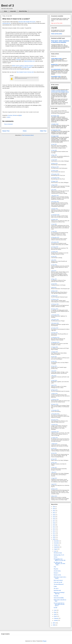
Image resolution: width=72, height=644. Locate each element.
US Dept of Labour (27, 67)
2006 (54, 625)
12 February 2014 (55, 400)
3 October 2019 (55, 124)
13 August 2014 (54, 352)
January (56, 620)
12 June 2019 (54, 150)
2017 (54, 521)
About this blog (23, 11)
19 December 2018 (55, 174)
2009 (54, 537)
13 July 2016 (54, 224)
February (56, 618)
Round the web (57, 590)
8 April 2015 (54, 287)
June (55, 610)
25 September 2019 (56, 130)
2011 (54, 533)
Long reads (13, 11)
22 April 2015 (54, 284)
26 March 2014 (54, 390)
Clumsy (56, 557)
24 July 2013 (54, 448)
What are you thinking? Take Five (59, 593)
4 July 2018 (54, 190)
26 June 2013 (54, 459)
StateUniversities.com (29, 61)
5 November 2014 (55, 323)
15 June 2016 (54, 231)
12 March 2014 (54, 394)
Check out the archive (57, 34)
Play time (56, 569)
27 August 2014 (54, 347)
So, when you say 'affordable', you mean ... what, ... (59, 564)
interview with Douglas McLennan (27, 22)
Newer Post (6, 131)
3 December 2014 (55, 320)
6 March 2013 (54, 496)
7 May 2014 (54, 376)
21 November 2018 (55, 178)
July (55, 551)
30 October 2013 (55, 420)
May (55, 612)
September (57, 547)
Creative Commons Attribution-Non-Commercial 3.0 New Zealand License (60, 91)
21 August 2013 (54, 438)
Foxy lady (56, 596)
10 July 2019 (54, 144)
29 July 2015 (54, 256)
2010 (54, 535)
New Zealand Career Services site (25, 72)
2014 (54, 527)
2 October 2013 (54, 425)
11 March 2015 (54, 296)
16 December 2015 (55, 237)
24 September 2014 (55, 338)
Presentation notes (56, 76)
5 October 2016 (54, 209)
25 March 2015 (54, 291)
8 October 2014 (54, 333)
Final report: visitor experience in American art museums (60, 42)
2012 (54, 531)
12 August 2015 (54, 252)
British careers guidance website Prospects (23, 66)
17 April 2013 (54, 478)
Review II (56, 573)
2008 (54, 539)
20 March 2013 (54, 489)
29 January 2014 (55, 404)
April (55, 614)
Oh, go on (56, 588)
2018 (54, 519)
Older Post (43, 131)
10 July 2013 (54, 453)
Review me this (57, 575)
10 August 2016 (54, 219)
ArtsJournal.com (6, 23)
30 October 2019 (55, 116)
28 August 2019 (55, 136)
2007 (54, 623)
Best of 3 (8, 6)
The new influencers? (59, 584)
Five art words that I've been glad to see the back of (59, 604)
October (56, 545)
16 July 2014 (54, 361)
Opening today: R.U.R (59, 555)
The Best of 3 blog (55, 90)
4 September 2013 (55, 432)
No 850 (55, 608)
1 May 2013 (54, 472)
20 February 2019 (55, 167)
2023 (54, 509)
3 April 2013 (54, 484)
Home (5, 11)
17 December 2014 (55, 315)
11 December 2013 (55, 410)
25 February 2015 (55, 299)
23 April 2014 (54, 380)
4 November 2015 (55, 242)
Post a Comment (8, 124)
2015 (54, 525)
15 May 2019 (54, 155)
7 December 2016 (55, 196)
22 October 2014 (55, 328)
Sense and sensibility (59, 598)
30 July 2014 (54, 357)
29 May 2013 (54, 463)
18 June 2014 (54, 366)
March (56, 616)
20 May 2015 (54, 279)
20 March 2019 (54, 163)
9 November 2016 (55, 202)
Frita (55, 567)
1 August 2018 (54, 185)
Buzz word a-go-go (58, 580)
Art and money (57, 571)
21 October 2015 (55, 247)
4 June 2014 (54, 371)
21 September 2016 (55, 215)
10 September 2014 (55, 342)
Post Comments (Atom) (28, 135)
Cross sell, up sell (58, 582)
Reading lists (54, 65)
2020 (54, 515)
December (57, 541)
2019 (54, 517)
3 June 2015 (54, 271)
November (57, 543)
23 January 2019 (55, 171)
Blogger (45, 641)
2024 (54, 507)
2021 (54, 513)
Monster (18, 60)
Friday (55, 586)
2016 (54, 523)
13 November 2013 (55, 414)
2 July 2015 (54, 260)
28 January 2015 (55, 309)
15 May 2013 (54, 467)
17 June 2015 (54, 265)
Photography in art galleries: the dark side (60, 560)
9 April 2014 (54, 385)
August (56, 549)
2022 (54, 511)
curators (8, 117)
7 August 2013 (54, 444)
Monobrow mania (58, 553)
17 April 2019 (54, 160)
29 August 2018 (54, 181)
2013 (54, 529)
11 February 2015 (55, 304)
